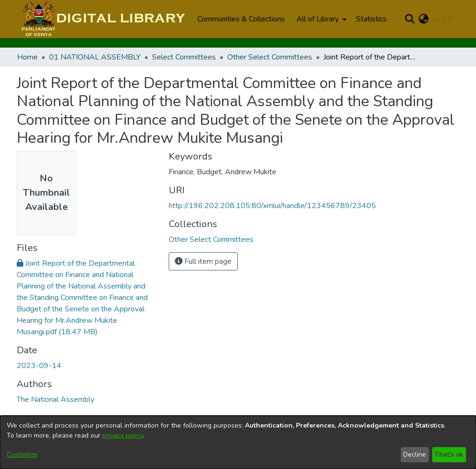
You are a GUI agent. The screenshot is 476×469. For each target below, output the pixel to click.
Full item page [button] (203, 261)
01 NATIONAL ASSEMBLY (95, 57)
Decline (415, 454)
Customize (22, 454)
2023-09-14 (39, 366)
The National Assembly (56, 399)
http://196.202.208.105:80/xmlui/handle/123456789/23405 (272, 206)
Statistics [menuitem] (371, 19)
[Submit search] (410, 19)
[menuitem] (320, 19)
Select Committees (184, 57)
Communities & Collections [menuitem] (241, 19)
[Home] (102, 19)
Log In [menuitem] (442, 19)
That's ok (449, 454)
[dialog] (238, 442)
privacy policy (123, 435)
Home (27, 57)
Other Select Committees (270, 57)
